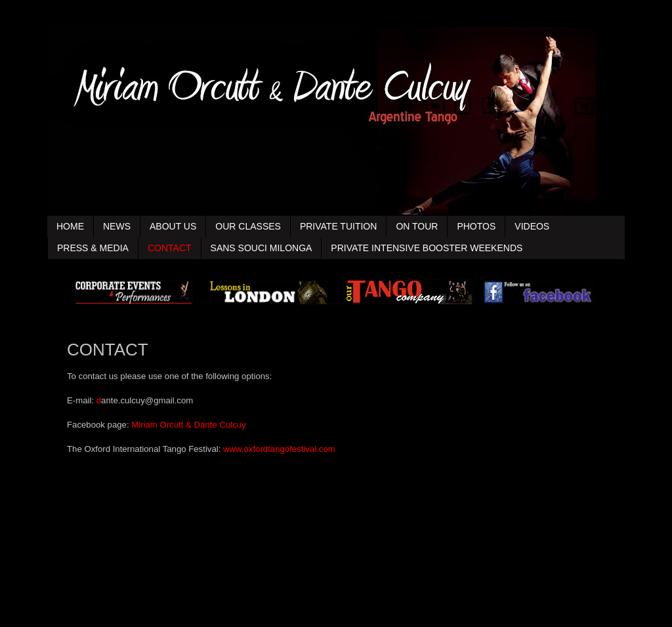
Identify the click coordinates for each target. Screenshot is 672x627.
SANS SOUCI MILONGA (262, 248)
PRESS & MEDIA (93, 248)
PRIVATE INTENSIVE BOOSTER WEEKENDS (427, 248)
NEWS (117, 226)
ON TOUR (417, 226)
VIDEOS (532, 226)
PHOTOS (476, 226)
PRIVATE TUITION (338, 226)
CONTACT (170, 248)
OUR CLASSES (248, 226)
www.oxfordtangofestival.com (279, 449)
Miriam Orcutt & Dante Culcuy (188, 425)
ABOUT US (173, 226)
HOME (70, 226)
